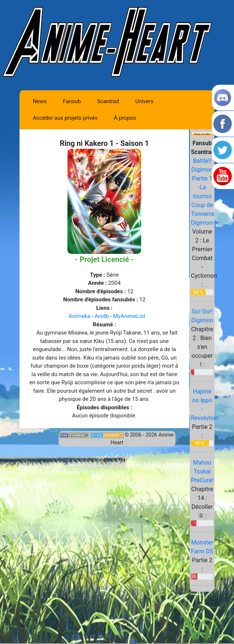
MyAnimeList (129, 316)
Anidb (102, 316)
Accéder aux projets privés (65, 118)
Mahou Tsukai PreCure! (202, 471)
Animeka (79, 316)
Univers (144, 101)
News (40, 101)
